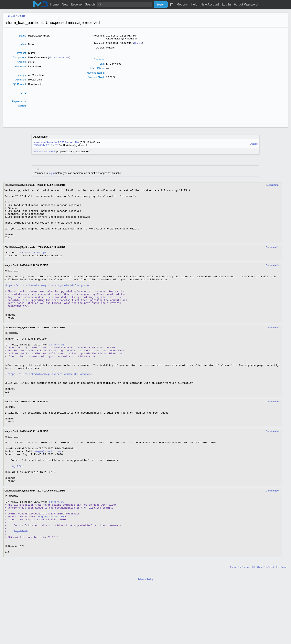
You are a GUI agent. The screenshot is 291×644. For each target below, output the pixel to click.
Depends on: (19, 101)
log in (52, 173)
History (138, 43)
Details (254, 144)
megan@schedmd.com (48, 492)
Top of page (281, 625)
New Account (210, 4)
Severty (21, 75)
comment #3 (57, 369)
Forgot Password (246, 4)
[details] (50, 263)
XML (253, 625)
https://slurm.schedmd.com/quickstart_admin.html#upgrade (47, 300)
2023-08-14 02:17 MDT (45, 145)
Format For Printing (240, 625)
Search (90, 4)
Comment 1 (272, 257)
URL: (24, 93)
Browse (76, 4)
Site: (102, 64)
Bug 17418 (17, 510)
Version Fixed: (96, 77)
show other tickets (59, 57)
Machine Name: (96, 73)
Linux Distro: (98, 68)
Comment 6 (272, 435)
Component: (20, 57)
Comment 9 (272, 537)
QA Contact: (20, 84)
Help (194, 4)
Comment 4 (272, 349)
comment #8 (57, 550)
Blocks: (22, 106)
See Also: (99, 59)
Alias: (24, 44)
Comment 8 (272, 469)
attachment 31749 (29, 263)
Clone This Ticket (266, 625)
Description (272, 185)
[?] (172, 4)
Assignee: (21, 80)
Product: (22, 53)
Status (22, 36)
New (65, 4)
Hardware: (21, 66)
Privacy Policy (146, 638)
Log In (226, 4)
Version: (22, 62)
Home (54, 4)
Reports (182, 4)
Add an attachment (44, 151)
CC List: (100, 48)
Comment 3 (272, 277)
